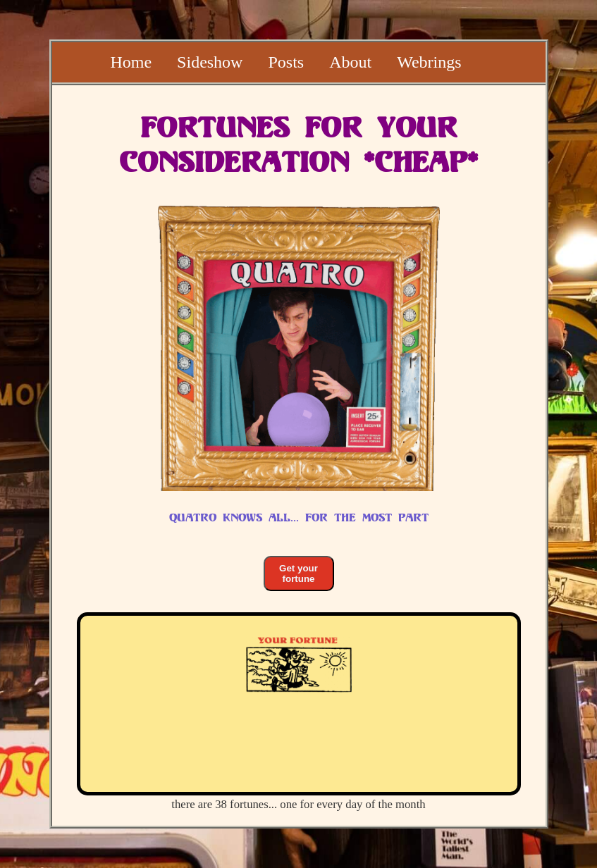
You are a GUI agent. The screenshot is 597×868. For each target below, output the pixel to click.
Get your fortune (298, 573)
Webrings (429, 62)
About (350, 62)
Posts (286, 62)
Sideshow (210, 62)
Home (131, 62)
